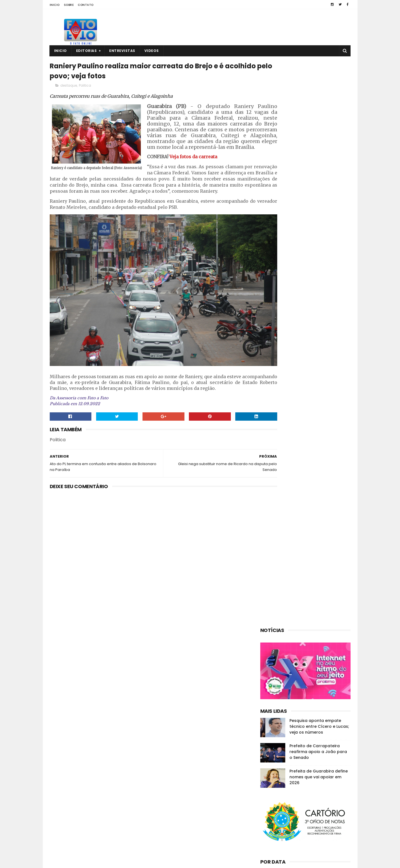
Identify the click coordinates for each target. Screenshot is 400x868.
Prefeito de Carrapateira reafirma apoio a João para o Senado (318, 321)
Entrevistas (122, 51)
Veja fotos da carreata (193, 171)
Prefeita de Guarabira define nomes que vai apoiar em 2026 (319, 346)
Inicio (55, 5)
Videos (152, 51)
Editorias (87, 51)
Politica (85, 88)
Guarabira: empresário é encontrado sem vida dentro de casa (316, 784)
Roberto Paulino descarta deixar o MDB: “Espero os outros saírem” (316, 810)
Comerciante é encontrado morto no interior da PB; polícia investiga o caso (315, 835)
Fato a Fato (94, 861)
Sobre (69, 5)
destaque (69, 88)
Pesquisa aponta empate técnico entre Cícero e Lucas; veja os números (319, 296)
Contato (86, 5)
